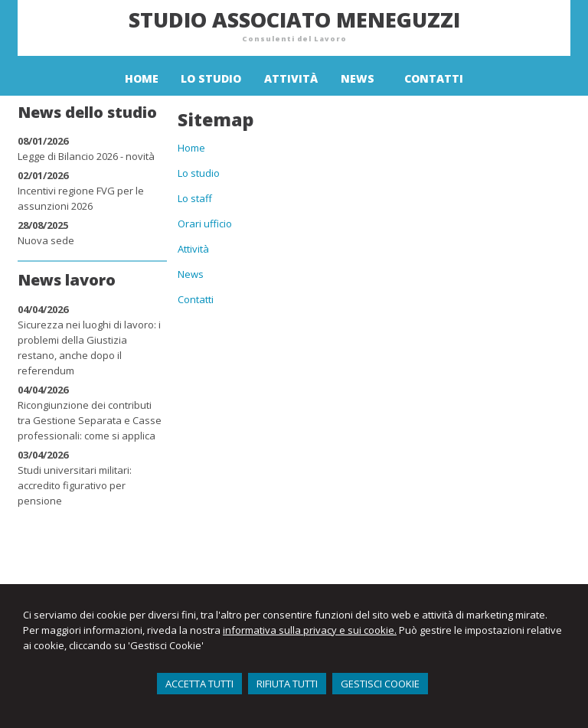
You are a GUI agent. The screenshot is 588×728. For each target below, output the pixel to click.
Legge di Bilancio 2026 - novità (86, 156)
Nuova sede (46, 240)
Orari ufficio (205, 224)
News (191, 274)
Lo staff (195, 198)
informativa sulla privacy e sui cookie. (310, 630)
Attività (193, 249)
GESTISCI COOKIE (380, 684)
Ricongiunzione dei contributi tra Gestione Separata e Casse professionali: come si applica (90, 420)
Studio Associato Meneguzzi (294, 20)
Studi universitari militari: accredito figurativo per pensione (75, 485)
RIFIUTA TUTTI (287, 684)
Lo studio (199, 173)
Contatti (196, 299)
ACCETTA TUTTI (199, 684)
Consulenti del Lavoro (294, 39)
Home (191, 148)
